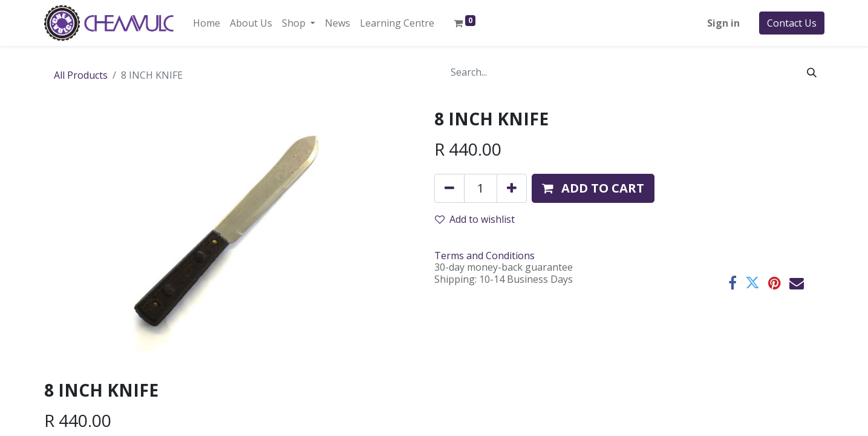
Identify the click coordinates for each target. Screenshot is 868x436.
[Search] (812, 72)
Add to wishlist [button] (475, 219)
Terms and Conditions (485, 256)
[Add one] (512, 188)
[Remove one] (449, 188)
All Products (81, 75)
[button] (593, 188)
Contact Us (792, 23)
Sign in (723, 23)
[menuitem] (207, 23)
